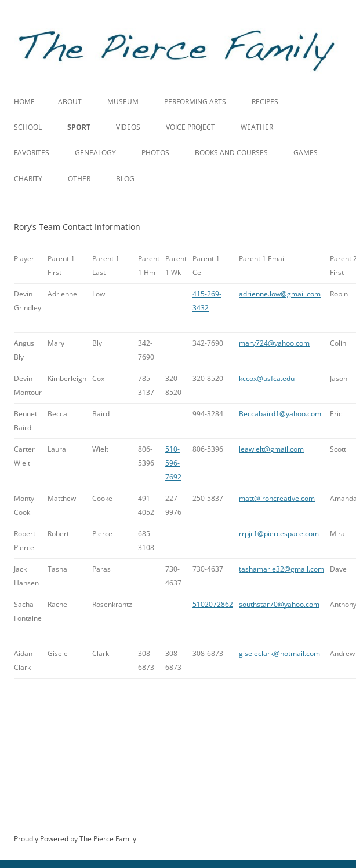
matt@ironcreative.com (277, 498)
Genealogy (95, 153)
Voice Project (190, 127)
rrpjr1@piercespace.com (279, 534)
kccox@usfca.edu (267, 378)
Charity (28, 179)
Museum (123, 102)
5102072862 (213, 604)
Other (79, 179)
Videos (128, 127)
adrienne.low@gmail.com (280, 294)
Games (306, 153)
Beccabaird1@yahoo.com (280, 414)
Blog (125, 179)
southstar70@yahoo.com (279, 604)
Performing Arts (195, 102)
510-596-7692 (173, 463)
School (28, 127)
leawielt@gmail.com (271, 449)
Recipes (265, 102)
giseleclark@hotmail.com (279, 653)
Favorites (32, 153)
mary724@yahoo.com (274, 343)
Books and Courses (231, 153)
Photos (155, 153)
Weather (257, 127)
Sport (79, 127)
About (70, 102)
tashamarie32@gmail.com (281, 569)
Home (24, 102)
